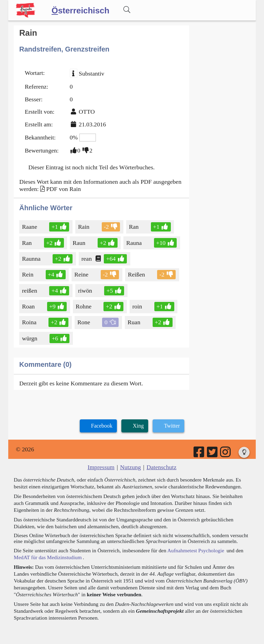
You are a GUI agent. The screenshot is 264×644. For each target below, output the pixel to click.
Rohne (84, 306)
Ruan (134, 322)
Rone (84, 322)
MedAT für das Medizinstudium (48, 557)
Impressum (101, 467)
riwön (86, 291)
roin (138, 306)
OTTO (87, 112)
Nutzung (130, 467)
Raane (30, 227)
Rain (84, 227)
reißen (30, 291)
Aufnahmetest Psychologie (196, 550)
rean (87, 259)
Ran (134, 227)
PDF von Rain (63, 189)
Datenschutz (161, 467)
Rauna (134, 243)
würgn (30, 338)
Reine (82, 274)
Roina (30, 322)
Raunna (32, 259)
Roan (29, 306)
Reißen (137, 274)
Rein (28, 274)
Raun (79, 243)
